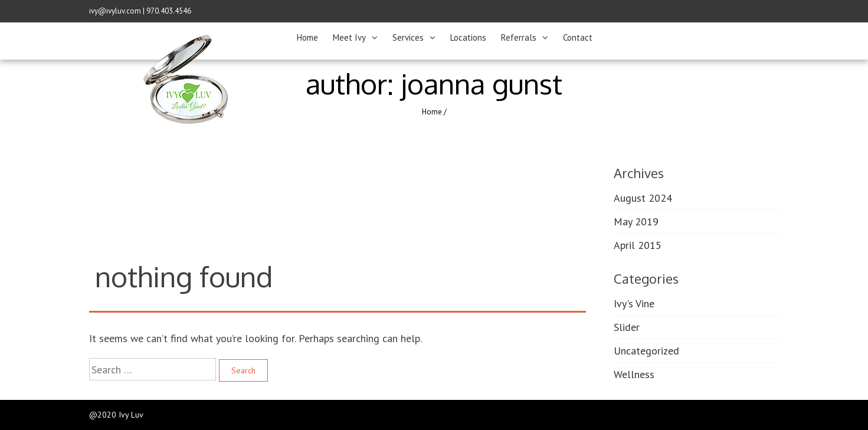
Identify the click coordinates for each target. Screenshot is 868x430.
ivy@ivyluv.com (115, 11)
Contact (578, 37)
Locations (468, 37)
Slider (627, 327)
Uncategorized (646, 351)
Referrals (519, 37)
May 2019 (636, 221)
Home (307, 37)
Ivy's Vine (634, 303)
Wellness (634, 374)
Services (408, 37)
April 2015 (638, 245)
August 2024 (643, 198)
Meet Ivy (349, 37)
